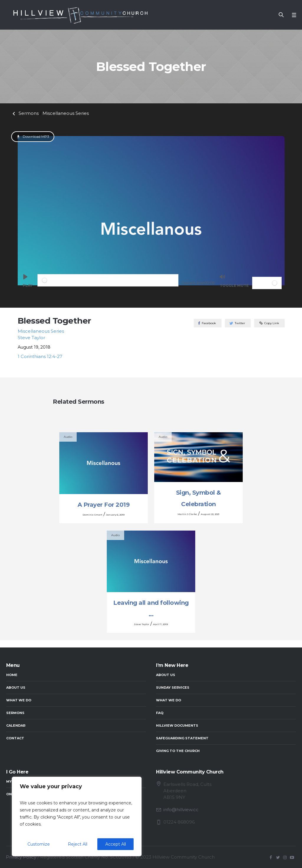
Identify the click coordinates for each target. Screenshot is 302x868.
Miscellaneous (66, 113)
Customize (39, 844)
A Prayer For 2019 (104, 505)
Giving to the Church (178, 751)
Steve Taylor (31, 338)
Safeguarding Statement (182, 738)
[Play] (28, 283)
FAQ (160, 713)
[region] (77, 816)
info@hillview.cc (181, 810)
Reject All (78, 844)
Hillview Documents (177, 725)
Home (12, 675)
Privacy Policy (21, 857)
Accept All (116, 844)
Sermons (24, 113)
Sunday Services (173, 688)
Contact (15, 738)
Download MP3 (36, 136)
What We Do (19, 700)
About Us (16, 688)
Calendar (16, 725)
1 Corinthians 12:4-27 (40, 356)
